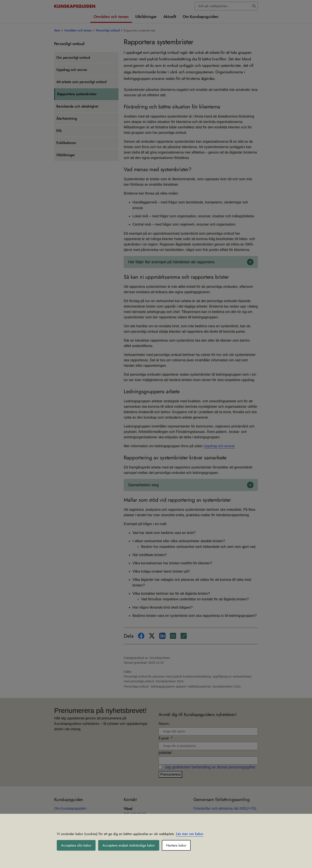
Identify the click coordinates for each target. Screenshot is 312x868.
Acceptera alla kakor (76, 845)
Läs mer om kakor (190, 834)
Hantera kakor (176, 845)
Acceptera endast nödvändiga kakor (129, 845)
